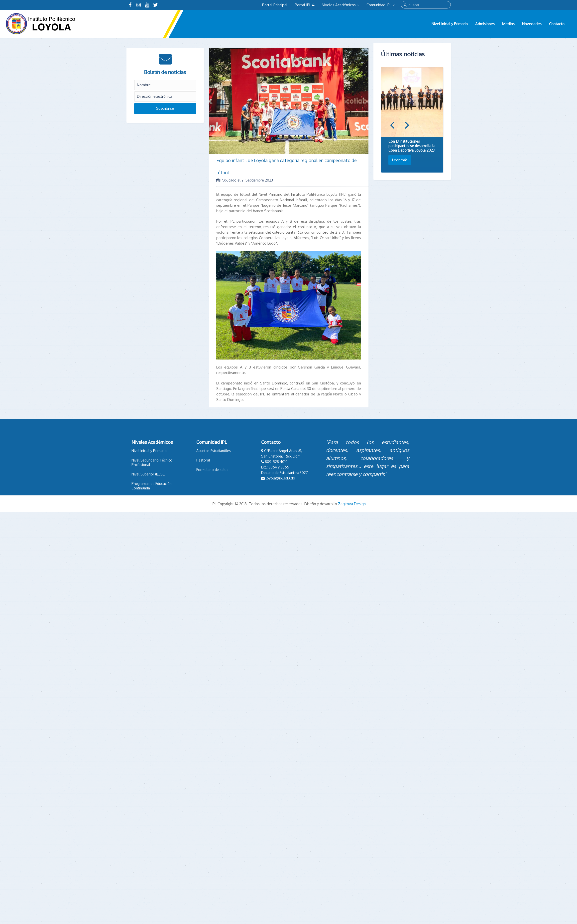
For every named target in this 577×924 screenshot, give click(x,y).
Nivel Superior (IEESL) (143, 474)
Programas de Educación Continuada (146, 486)
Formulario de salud (207, 470)
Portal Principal (275, 5)
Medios (508, 24)
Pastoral (198, 460)
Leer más (400, 160)
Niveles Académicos (340, 5)
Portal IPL (305, 5)
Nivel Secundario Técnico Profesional (147, 462)
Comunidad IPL (381, 5)
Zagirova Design (352, 504)
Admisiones (485, 24)
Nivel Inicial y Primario (450, 24)
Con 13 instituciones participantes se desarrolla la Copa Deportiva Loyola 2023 (412, 146)
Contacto (557, 24)
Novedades (532, 24)
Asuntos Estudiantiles (208, 451)
